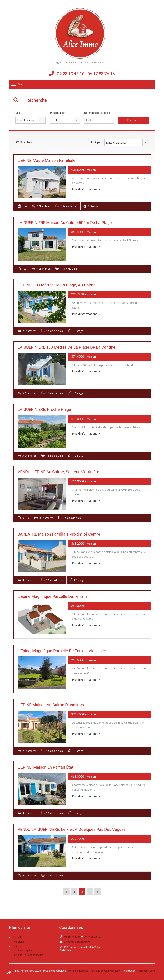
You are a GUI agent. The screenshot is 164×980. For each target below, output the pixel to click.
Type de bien (57, 113)
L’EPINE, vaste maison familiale (46, 160)
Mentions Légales (78, 971)
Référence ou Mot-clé (97, 113)
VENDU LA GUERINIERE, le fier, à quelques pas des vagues (72, 829)
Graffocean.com (145, 971)
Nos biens (18, 942)
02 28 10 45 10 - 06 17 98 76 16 (86, 73)
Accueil (17, 937)
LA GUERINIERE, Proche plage (44, 409)
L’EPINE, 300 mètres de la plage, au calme (57, 285)
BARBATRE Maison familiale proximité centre (59, 534)
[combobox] (31, 120)
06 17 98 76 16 (92, 937)
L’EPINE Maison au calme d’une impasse (55, 705)
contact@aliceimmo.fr (77, 942)
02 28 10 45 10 (72, 937)
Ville (18, 113)
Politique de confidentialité (28, 955)
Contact (17, 946)
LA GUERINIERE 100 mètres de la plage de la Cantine (66, 347)
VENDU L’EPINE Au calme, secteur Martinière (58, 472)
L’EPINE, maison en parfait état (45, 767)
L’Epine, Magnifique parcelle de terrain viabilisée (62, 651)
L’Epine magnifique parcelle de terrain (52, 596)
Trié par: (97, 142)
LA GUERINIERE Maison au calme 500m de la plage (65, 223)
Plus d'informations (86, 189)
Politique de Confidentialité (106, 971)
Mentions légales (22, 950)
